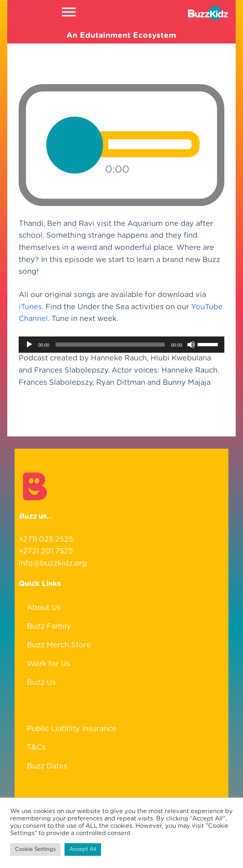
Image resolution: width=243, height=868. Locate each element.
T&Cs (36, 748)
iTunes (30, 308)
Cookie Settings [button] (35, 850)
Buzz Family (49, 627)
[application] (121, 345)
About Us (44, 608)
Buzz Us (41, 683)
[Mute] (191, 345)
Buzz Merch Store (59, 645)
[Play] (29, 345)
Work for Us (48, 664)
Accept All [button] (83, 850)
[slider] (110, 345)
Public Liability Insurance (72, 729)
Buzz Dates (47, 766)
